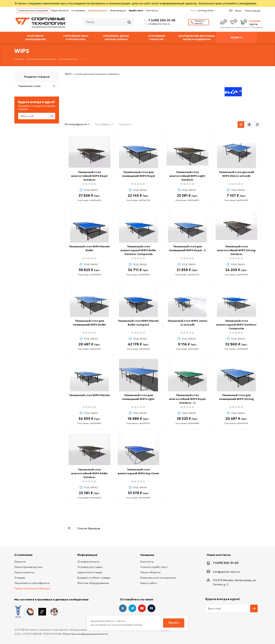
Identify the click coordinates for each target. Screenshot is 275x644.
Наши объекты (60, 10)
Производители (98, 10)
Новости (20, 562)
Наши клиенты (24, 572)
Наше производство (28, 567)
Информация (118, 10)
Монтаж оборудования (93, 583)
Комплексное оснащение (33, 10)
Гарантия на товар (90, 572)
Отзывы (20, 578)
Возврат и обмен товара (94, 578)
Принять (174, 623)
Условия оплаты (88, 562)
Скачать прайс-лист (154, 567)
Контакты (152, 10)
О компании (78, 10)
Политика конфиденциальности (85, 631)
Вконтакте (123, 608)
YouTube (142, 608)
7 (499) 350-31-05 (161, 20)
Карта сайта (149, 583)
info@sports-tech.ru (159, 24)
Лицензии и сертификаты (32, 583)
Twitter (151, 608)
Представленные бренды (32, 588)
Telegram (132, 608)
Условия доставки (90, 567)
